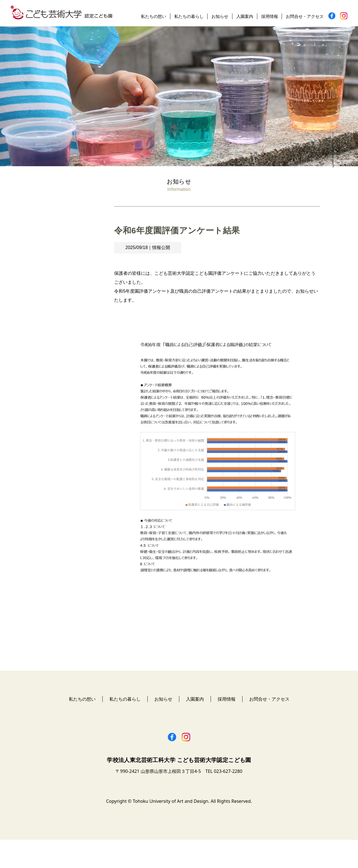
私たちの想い (154, 16)
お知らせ (220, 16)
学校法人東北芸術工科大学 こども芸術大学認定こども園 (179, 788)
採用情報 (270, 16)
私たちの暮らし (189, 16)
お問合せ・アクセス (305, 16)
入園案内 (245, 16)
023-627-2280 (228, 799)
